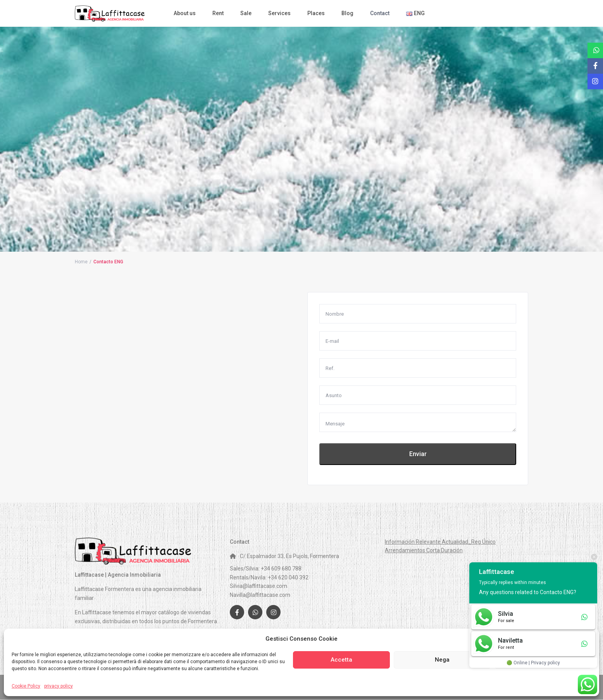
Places (316, 13)
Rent (218, 13)
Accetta (341, 660)
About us (185, 13)
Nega (442, 660)
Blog (347, 13)
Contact (380, 13)
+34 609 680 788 (281, 569)
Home (81, 262)
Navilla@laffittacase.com (260, 595)
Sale (246, 13)
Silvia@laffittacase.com (258, 586)
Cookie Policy (26, 686)
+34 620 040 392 (288, 577)
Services (279, 13)
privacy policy (59, 686)
